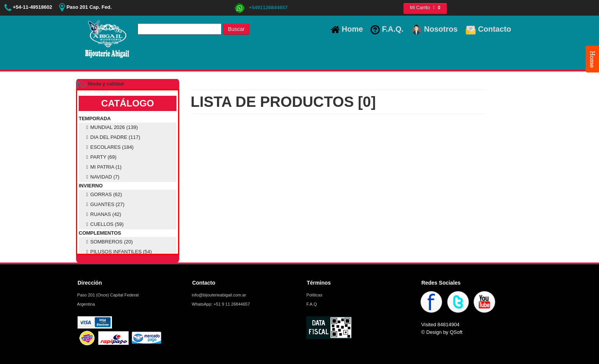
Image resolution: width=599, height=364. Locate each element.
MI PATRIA (103, 167)
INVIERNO (91, 186)
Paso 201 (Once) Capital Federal (107, 295)
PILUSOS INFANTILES (118, 252)
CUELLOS (104, 224)
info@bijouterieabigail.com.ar (218, 295)
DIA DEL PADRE (112, 137)
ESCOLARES (109, 147)
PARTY (100, 157)
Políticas (314, 295)
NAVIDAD (102, 177)
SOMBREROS (108, 242)
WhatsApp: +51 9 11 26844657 (220, 304)
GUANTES (104, 204)
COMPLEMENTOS (100, 233)
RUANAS (103, 214)
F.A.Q (311, 304)
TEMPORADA (95, 118)
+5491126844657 (261, 7)
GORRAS (103, 194)
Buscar (236, 29)
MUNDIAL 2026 (111, 127)
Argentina (86, 304)
